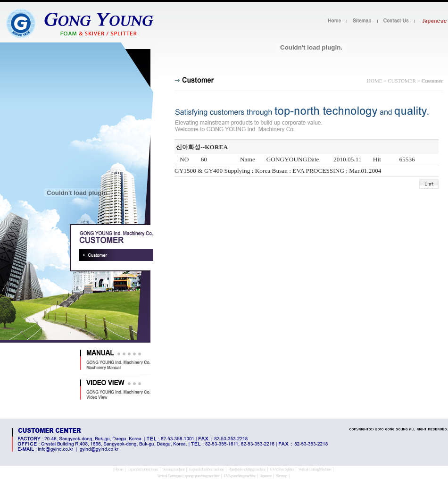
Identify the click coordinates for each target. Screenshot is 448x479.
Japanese (266, 476)
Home (118, 469)
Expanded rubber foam (142, 469)
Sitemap (282, 476)
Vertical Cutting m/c (170, 476)
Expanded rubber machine (207, 469)
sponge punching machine (202, 476)
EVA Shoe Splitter (282, 469)
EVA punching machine (239, 476)
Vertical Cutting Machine (314, 469)
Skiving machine (173, 469)
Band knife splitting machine (247, 469)
